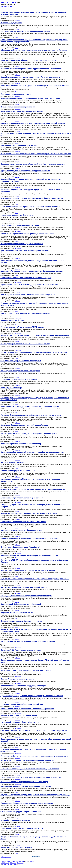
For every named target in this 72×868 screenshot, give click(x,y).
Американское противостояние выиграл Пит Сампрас (23, 522)
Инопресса (18, 96)
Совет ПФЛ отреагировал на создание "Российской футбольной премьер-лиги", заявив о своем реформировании (34, 41)
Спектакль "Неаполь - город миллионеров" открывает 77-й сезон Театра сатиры (34, 731)
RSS (26, 861)
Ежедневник (20, 861)
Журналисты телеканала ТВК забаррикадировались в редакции (27, 760)
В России (17, 21)
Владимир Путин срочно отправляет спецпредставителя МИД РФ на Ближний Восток (33, 838)
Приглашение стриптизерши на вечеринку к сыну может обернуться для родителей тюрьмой (36, 740)
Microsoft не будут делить (11, 23)
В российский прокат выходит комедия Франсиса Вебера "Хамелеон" (30, 285)
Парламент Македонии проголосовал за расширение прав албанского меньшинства (36, 154)
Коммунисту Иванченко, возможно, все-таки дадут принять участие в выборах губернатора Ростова (34, 13)
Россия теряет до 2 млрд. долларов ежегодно (20, 225)
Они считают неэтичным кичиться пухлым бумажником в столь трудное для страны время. (32, 280)
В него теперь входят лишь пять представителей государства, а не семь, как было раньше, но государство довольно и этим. (33, 550)
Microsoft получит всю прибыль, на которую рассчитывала (25, 314)
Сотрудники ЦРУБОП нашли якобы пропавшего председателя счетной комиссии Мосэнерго (34, 561)
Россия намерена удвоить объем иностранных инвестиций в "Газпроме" (31, 777)
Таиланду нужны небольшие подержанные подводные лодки (26, 596)
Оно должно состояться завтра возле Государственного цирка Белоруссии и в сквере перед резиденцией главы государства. (33, 374)
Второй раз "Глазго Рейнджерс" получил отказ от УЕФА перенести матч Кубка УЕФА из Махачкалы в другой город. (36, 210)
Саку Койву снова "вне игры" (13, 462)
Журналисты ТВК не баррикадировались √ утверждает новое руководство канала (35, 579)
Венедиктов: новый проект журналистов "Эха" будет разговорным (29, 513)
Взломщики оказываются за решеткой (16, 94)
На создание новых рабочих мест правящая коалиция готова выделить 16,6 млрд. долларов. (33, 711)
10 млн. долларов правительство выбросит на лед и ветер (25, 344)
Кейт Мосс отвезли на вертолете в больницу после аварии (25, 31)
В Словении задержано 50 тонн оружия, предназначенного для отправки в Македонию (32, 191)
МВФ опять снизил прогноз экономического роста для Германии (28, 642)
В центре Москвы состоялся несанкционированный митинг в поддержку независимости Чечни (31, 180)
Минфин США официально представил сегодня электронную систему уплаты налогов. (31, 500)
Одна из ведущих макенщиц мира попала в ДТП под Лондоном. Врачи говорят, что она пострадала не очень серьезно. (35, 35)
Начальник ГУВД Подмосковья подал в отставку (21, 650)
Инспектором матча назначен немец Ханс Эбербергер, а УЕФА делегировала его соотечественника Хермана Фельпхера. (35, 201)
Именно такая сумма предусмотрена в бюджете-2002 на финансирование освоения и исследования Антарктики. (35, 347)
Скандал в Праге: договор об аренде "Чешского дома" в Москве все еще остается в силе (36, 134)
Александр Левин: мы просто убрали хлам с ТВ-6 (21, 530)
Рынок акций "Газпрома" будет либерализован (20, 722)
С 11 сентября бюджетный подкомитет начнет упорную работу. (22, 323)
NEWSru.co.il (5, 863)
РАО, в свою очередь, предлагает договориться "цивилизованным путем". (26, 246)
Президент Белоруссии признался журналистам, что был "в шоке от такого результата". (31, 273)
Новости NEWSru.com (9, 864)
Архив (13, 861)
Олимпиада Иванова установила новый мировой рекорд (24, 425)
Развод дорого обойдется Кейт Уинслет (17, 215)
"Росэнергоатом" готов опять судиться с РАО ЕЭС (22, 244)
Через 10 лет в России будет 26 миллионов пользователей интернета (30, 407)
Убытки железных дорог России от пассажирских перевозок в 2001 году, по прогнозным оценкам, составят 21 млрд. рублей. (34, 493)
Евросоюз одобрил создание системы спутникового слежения (27, 803)
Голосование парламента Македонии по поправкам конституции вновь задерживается (30, 480)
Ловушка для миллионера (11, 388)
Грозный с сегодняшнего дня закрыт (16, 820)
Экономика (18, 231)
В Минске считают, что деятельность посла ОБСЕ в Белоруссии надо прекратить (35, 335)
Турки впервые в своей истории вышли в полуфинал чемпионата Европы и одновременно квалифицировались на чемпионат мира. (32, 89)
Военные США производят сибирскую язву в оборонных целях (27, 234)
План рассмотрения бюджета (13, 320)
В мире (17, 29)
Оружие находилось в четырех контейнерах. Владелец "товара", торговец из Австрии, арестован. (34, 194)
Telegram (32, 861)
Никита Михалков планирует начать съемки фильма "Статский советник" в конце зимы (35, 661)
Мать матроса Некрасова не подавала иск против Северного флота (29, 434)
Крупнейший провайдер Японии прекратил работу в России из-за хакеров (32, 696)
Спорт (17, 48)
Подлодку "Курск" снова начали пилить (17, 613)
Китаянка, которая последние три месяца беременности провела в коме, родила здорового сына (34, 304)
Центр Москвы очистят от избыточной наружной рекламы (25, 251)
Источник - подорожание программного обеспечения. (19, 316)
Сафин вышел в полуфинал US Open (16, 847)
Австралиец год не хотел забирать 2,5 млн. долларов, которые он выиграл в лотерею (33, 506)
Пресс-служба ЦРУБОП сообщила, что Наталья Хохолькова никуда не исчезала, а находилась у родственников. (34, 565)
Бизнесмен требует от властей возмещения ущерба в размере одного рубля (32, 452)
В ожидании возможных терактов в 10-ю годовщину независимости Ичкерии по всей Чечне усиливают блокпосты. (32, 823)
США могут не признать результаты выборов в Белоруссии (26, 786)
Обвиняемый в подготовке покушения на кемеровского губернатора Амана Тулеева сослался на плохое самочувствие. (34, 798)
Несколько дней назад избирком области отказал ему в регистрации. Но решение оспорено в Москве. (33, 18)
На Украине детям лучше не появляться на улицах (22, 111)
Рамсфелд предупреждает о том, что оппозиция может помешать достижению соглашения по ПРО (33, 750)
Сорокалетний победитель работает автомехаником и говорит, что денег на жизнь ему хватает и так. (36, 509)
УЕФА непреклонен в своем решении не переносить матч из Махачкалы (31, 207)
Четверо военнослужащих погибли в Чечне (19, 715)
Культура (17, 152)
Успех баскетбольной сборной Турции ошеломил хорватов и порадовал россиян (34, 86)
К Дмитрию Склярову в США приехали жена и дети (22, 828)
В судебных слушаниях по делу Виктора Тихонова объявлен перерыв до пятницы (35, 795)
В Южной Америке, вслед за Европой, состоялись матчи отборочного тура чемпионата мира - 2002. (35, 402)
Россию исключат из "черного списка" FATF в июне (22, 327)
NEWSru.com (8, 2)
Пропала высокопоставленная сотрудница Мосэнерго (23, 686)
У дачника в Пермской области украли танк (19, 379)
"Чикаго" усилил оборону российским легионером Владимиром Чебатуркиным (34, 352)
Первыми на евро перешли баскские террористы (21, 621)
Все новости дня (6, 6)
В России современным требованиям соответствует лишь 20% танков (30, 539)
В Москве (13, 863)
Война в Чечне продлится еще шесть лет (18, 471)
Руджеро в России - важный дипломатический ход (22, 704)
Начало (3, 861)
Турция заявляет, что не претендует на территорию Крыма (25, 171)
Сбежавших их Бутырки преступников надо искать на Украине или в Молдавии (34, 50)
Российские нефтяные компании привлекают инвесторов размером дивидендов (34, 756)
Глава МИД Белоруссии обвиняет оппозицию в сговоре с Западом (28, 60)
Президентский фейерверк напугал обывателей (21, 604)
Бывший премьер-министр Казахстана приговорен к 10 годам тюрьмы (30, 98)
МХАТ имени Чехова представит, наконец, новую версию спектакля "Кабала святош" (32, 262)
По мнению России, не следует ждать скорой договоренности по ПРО (30, 556)
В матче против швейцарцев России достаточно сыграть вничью (28, 570)
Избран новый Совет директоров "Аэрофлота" (20, 547)
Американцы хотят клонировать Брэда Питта (19, 145)
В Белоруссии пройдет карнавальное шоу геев (20, 371)
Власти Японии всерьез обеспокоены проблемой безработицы (27, 709)
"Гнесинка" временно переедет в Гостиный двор (21, 444)
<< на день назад (7, 857)
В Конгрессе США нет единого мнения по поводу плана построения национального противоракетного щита (36, 630)
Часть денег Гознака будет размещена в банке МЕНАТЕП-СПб (26, 670)
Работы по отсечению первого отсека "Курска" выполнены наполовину (31, 69)
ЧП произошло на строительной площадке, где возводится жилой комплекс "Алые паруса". (32, 166)
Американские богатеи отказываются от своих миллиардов (26, 278)
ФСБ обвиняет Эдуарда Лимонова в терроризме (21, 361)
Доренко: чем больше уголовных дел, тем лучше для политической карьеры (33, 123)
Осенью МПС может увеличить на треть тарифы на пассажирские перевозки (33, 489)
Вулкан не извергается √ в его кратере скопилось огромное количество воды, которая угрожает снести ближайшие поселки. (34, 815)
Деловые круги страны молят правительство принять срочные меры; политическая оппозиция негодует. (33, 645)
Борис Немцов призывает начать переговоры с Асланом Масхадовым (30, 77)
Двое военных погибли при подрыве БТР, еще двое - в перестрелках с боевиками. (29, 718)
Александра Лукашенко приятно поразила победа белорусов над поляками (32, 271)
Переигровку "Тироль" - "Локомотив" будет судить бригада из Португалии (32, 198)
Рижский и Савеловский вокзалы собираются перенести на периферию (31, 415)
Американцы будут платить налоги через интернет (22, 498)
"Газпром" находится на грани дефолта (17, 679)
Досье (9, 861)
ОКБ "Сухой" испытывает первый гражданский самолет (24, 587)
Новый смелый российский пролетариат (18, 107)
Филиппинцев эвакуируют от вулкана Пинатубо (21, 812)
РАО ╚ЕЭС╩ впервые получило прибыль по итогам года (24, 782)
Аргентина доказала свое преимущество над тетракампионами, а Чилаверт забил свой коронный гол (35, 399)
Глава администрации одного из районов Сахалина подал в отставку (30, 769)
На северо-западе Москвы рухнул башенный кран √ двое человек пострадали (33, 164)
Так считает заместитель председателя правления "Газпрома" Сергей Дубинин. (28, 681)
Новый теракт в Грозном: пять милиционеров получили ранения (28, 295)
